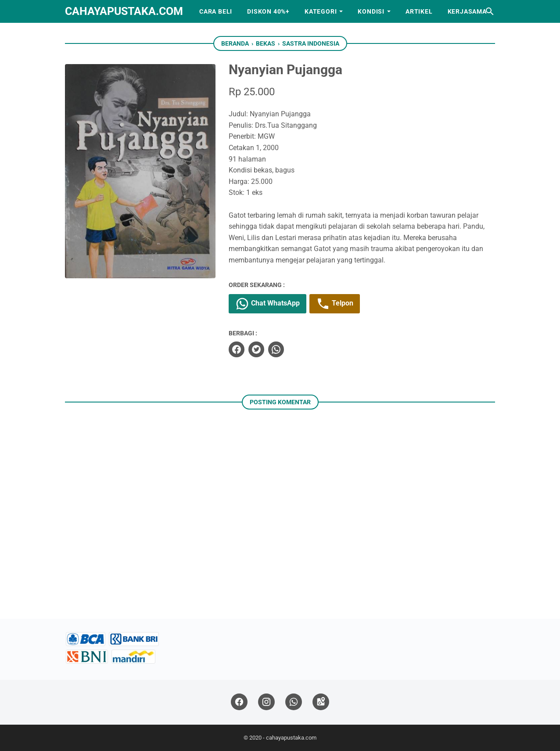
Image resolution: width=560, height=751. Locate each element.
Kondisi (371, 11)
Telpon (335, 304)
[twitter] (256, 349)
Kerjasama (467, 11)
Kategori (321, 11)
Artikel (419, 11)
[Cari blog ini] (490, 11)
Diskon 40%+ (268, 11)
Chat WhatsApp (267, 304)
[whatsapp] (276, 349)
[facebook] (237, 349)
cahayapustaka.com (124, 11)
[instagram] (266, 702)
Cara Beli (216, 11)
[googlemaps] (321, 702)
